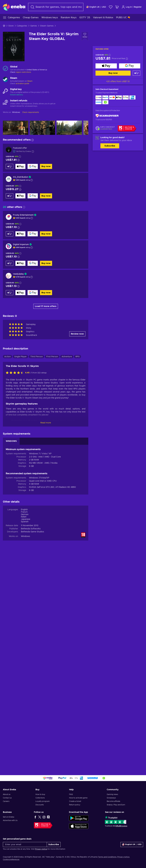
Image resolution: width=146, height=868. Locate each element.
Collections (40, 798)
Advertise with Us (10, 820)
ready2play (18, 274)
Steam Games (47, 26)
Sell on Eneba (9, 817)
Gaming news (112, 794)
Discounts (40, 805)
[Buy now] (106, 66)
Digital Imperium (21, 245)
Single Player (20, 357)
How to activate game (78, 798)
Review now (77, 334)
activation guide (22, 84)
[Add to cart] (136, 73)
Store (11, 26)
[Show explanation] (32, 180)
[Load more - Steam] (5, 80)
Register (138, 7)
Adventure (67, 357)
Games (34, 26)
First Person (52, 357)
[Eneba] (14, 7)
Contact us (7, 798)
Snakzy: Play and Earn (116, 805)
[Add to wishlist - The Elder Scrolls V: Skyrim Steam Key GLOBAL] (85, 36)
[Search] (56, 7)
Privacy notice (41, 849)
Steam (30, 81)
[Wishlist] (111, 7)
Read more (46, 423)
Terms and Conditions (107, 857)
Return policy (75, 805)
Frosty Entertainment (23, 215)
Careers (6, 801)
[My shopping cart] (117, 7)
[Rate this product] (15, 373)
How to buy (40, 794)
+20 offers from (118, 82)
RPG (77, 357)
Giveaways (111, 798)
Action (8, 357)
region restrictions (23, 72)
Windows (25, 536)
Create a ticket (75, 801)
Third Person (36, 357)
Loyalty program (43, 801)
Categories (22, 26)
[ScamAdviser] (107, 116)
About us (7, 794)
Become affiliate (113, 801)
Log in (127, 7)
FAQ (71, 794)
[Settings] (96, 7)
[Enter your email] (25, 844)
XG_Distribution (21, 177)
